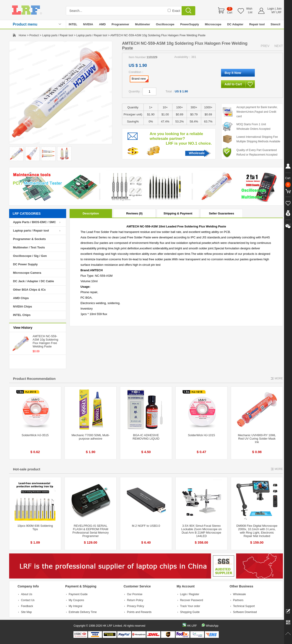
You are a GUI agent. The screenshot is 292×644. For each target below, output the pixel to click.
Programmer (120, 24)
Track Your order (190, 606)
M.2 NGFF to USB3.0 (146, 526)
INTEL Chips (22, 315)
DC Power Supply (25, 264)
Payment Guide (78, 594)
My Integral (75, 606)
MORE (279, 378)
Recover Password (192, 600)
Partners (238, 600)
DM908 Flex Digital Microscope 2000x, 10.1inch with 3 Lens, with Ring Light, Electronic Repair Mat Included (257, 531)
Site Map (26, 612)
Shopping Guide (190, 612)
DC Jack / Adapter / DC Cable (33, 281)
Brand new (140, 79)
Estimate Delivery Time (83, 612)
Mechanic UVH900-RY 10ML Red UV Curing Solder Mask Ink (257, 439)
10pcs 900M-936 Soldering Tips (35, 527)
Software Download (245, 612)
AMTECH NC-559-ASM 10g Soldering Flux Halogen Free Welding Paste (45, 341)
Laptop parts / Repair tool (58, 35)
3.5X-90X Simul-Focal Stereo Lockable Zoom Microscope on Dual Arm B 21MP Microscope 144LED (201, 531)
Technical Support (244, 606)
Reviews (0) (134, 213)
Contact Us (28, 600)
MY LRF (276, 12)
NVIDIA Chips (22, 306)
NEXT (279, 46)
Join (279, 9)
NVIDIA (88, 24)
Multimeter (143, 24)
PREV (265, 46)
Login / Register (190, 594)
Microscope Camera (27, 273)
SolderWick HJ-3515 (35, 435)
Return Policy (135, 600)
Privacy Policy (136, 606)
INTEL (73, 24)
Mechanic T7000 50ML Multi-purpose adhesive (91, 437)
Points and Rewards (139, 612)
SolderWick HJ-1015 (202, 435)
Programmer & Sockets (29, 239)
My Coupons (76, 600)
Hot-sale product (27, 469)
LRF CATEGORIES (27, 214)
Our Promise (135, 594)
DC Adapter (235, 24)
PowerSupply (190, 24)
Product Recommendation (34, 379)
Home (22, 35)
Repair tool (257, 24)
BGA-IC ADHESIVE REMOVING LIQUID (146, 437)
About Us (27, 594)
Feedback (27, 606)
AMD (102, 24)
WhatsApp (212, 626)
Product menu (25, 24)
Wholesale (197, 153)
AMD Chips (21, 298)
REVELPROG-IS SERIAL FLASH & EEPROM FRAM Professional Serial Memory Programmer (91, 531)
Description (91, 213)
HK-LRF (192, 626)
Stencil (275, 24)
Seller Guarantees (222, 213)
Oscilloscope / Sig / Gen (30, 256)
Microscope (213, 24)
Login (271, 9)
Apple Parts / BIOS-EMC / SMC (34, 222)
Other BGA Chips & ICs (29, 290)
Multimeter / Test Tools (29, 247)
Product (34, 35)
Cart (230, 13)
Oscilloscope (165, 24)
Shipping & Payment (178, 213)
